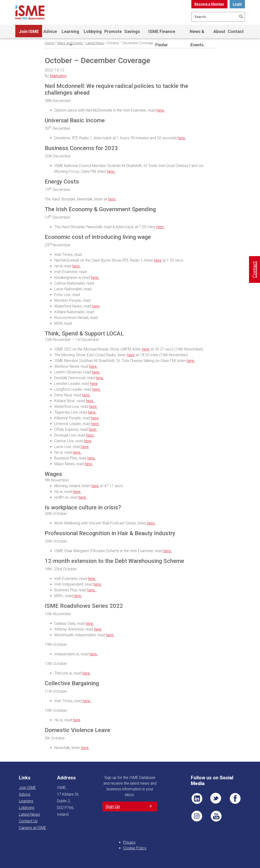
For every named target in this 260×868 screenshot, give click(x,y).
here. (161, 110)
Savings (132, 31)
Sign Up (113, 806)
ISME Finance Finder (162, 34)
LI (197, 798)
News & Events (197, 34)
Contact (236, 31)
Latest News (95, 43)
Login (237, 4)
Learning (70, 34)
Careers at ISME (33, 828)
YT (216, 816)
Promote (113, 31)
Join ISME (29, 34)
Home (49, 43)
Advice (50, 31)
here (112, 199)
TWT (216, 798)
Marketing (58, 76)
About (219, 31)
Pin (197, 816)
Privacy (129, 842)
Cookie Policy (135, 848)
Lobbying (93, 31)
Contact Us (28, 821)
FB (235, 798)
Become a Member (209, 4)
